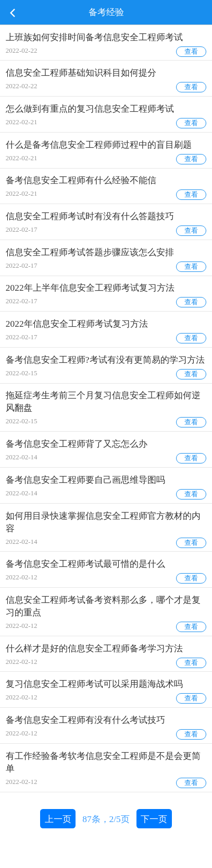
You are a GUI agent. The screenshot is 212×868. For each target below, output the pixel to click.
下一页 (154, 819)
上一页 (58, 819)
